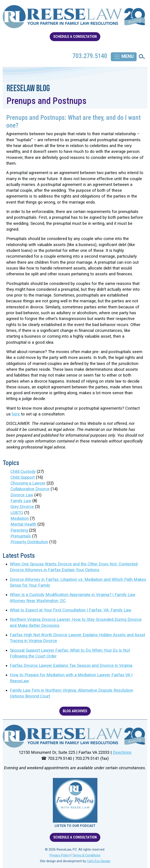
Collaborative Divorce (30, 489)
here (16, 414)
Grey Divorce (22, 507)
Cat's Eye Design (99, 861)
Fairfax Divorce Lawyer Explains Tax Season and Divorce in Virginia (71, 666)
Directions (122, 752)
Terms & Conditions (86, 855)
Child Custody (23, 472)
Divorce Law (22, 495)
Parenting (19, 530)
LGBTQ (17, 513)
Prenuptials (21, 536)
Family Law (21, 501)
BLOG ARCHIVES (75, 711)
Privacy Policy (60, 855)
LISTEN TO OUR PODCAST (75, 826)
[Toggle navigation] (124, 57)
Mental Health (23, 524)
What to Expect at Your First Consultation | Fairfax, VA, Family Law (71, 610)
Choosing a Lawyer (28, 483)
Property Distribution (29, 542)
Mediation (20, 518)
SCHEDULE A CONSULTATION (75, 37)
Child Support (23, 477)
